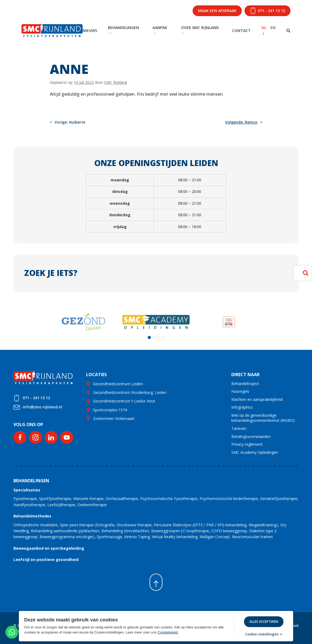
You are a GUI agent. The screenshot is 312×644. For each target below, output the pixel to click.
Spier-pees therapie (77, 525)
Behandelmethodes (32, 516)
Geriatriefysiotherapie (279, 499)
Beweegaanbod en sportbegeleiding (49, 548)
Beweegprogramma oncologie (66, 537)
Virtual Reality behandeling (175, 537)
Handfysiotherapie (29, 505)
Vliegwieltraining (262, 525)
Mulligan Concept (215, 537)
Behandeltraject (245, 384)
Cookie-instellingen (262, 634)
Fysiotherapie (25, 499)
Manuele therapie (88, 499)
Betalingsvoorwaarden (251, 436)
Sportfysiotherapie (55, 499)
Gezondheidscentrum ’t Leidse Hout (124, 401)
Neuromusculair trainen (252, 537)
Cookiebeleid (168, 632)
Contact (241, 30)
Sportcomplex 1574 (110, 410)
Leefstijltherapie (61, 505)
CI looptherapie (196, 531)
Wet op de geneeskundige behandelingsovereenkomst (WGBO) (263, 418)
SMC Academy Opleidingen (255, 452)
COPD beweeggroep (229, 531)
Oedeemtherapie (92, 505)
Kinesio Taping (137, 537)
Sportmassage (109, 537)
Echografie (105, 525)
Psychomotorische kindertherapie (229, 499)
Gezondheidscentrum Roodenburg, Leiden (130, 392)
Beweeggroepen (166, 531)
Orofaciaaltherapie (122, 499)
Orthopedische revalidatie (36, 525)
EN (273, 28)
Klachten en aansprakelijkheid (257, 399)
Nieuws (90, 30)
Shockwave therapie (134, 525)
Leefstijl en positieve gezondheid (46, 560)
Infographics (242, 407)
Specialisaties (27, 490)
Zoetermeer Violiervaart (114, 418)
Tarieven (239, 428)
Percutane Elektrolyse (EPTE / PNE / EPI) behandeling (200, 525)
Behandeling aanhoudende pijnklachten (65, 531)
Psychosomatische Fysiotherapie (169, 499)
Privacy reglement (247, 444)
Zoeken (306, 273)
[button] (149, 337)
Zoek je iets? (51, 273)
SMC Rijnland (116, 82)
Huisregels (240, 391)
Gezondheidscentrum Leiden (118, 384)
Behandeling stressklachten (125, 531)
